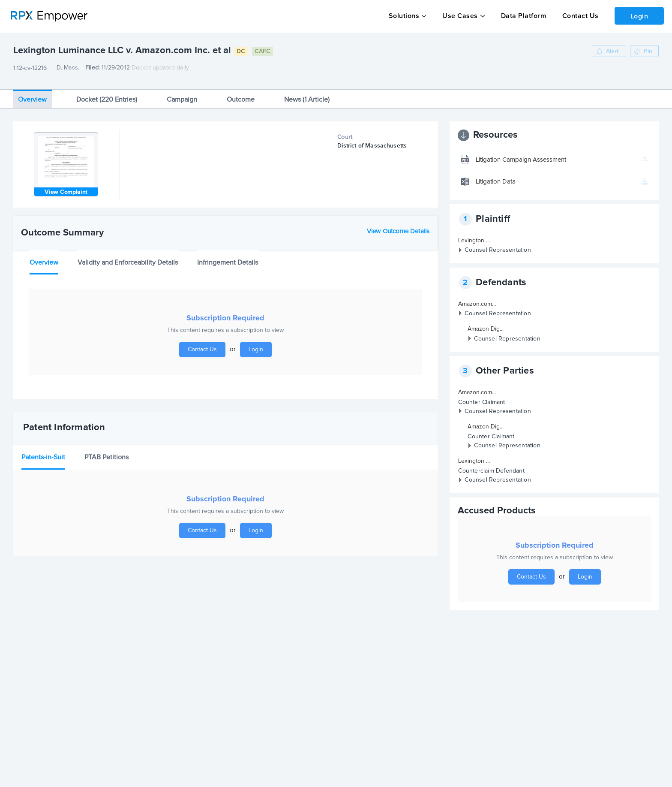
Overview (32, 94)
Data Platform (522, 16)
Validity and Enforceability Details (128, 257)
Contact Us (578, 16)
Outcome (241, 94)
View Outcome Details (398, 226)
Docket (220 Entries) (107, 94)
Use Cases (459, 16)
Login (638, 15)
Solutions (404, 16)
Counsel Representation (498, 245)
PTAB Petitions (106, 452)
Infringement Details (228, 257)
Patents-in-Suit (43, 452)
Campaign (182, 94)
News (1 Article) (307, 94)
